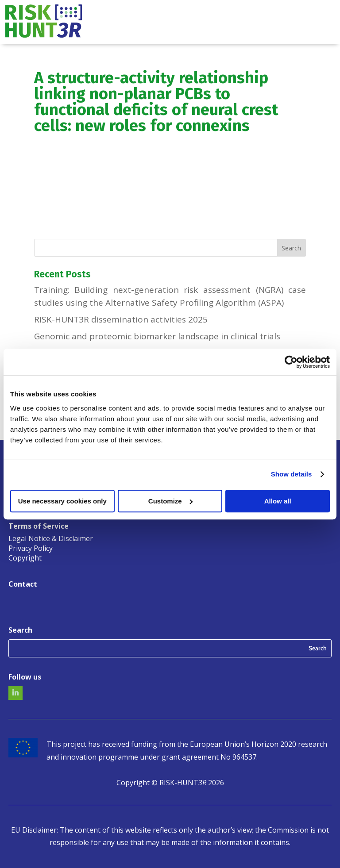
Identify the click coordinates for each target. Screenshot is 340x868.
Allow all (278, 501)
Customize (170, 501)
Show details (292, 474)
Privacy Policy (31, 549)
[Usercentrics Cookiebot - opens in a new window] (291, 362)
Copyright (25, 559)
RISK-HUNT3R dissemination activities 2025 (121, 319)
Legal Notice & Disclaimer (51, 539)
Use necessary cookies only (62, 501)
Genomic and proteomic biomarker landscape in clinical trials (157, 336)
